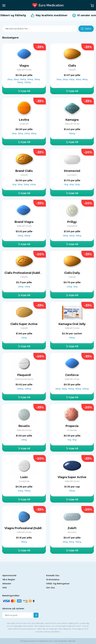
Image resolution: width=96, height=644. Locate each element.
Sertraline (72, 532)
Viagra (24, 66)
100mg (23, 79)
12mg (77, 184)
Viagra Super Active (72, 477)
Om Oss (50, 588)
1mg (70, 440)
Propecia (72, 426)
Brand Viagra (24, 222)
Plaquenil (24, 375)
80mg (85, 79)
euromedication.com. (44, 641)
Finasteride (72, 430)
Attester (7, 583)
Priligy (72, 222)
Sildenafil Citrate (24, 70)
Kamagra (72, 120)
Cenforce (72, 375)
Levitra (24, 120)
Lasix (24, 477)
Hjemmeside (9, 575)
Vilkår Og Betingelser (58, 583)
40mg (72, 79)
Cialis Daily (72, 273)
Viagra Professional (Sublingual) (27, 528)
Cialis (72, 66)
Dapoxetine (72, 226)
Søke (86, 29)
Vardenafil (24, 124)
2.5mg (70, 287)
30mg (66, 236)
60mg (79, 79)
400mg (28, 389)
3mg (66, 184)
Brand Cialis (24, 171)
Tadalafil (72, 70)
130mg (37, 79)
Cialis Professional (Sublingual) (27, 273)
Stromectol (72, 171)
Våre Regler (9, 579)
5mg (15, 184)
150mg (20, 82)
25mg (10, 79)
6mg (72, 184)
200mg (27, 82)
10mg (59, 79)
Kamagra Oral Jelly (72, 324)
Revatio (24, 426)
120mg (30, 79)
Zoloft (72, 528)
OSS (5, 588)
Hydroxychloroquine (24, 379)
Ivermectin (72, 175)
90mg (79, 236)
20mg (65, 79)
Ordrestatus (53, 579)
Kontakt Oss (53, 575)
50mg (16, 79)
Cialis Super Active (24, 324)
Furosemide (24, 481)
